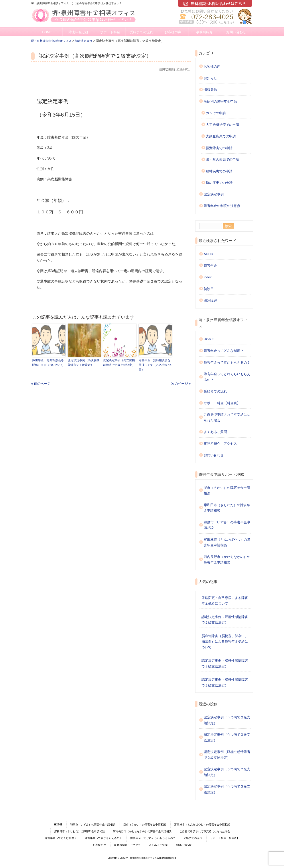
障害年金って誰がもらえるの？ (227, 362)
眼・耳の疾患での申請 (223, 159)
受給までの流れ (141, 32)
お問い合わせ (236, 32)
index (208, 277)
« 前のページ (41, 383)
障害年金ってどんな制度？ (224, 351)
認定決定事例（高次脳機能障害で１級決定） (84, 362)
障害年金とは (79, 32)
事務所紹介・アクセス (220, 444)
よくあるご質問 (215, 432)
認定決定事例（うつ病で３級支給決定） (227, 737)
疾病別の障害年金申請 (220, 101)
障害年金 (210, 266)
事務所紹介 (204, 32)
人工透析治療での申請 (223, 125)
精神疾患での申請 (219, 171)
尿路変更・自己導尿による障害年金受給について (225, 601)
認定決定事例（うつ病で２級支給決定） (227, 720)
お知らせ (210, 78)
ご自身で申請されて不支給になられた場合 (227, 417)
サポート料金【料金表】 (222, 403)
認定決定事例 (214, 194)
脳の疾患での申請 (219, 183)
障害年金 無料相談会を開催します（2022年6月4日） (155, 365)
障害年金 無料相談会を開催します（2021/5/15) (48, 362)
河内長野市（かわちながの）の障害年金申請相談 (227, 560)
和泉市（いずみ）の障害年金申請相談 (227, 525)
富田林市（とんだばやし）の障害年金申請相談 (227, 542)
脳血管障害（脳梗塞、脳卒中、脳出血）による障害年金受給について (225, 642)
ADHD (208, 254)
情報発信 (210, 90)
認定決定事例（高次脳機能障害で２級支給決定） (119, 362)
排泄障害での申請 (219, 148)
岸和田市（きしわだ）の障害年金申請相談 (227, 508)
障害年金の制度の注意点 (222, 206)
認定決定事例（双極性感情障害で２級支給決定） (225, 620)
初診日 (209, 289)
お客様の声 (173, 32)
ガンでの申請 (216, 113)
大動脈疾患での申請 (221, 136)
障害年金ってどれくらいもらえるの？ (227, 377)
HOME (47, 32)
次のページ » (181, 383)
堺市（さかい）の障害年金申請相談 (227, 491)
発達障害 (210, 300)
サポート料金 (110, 32)
